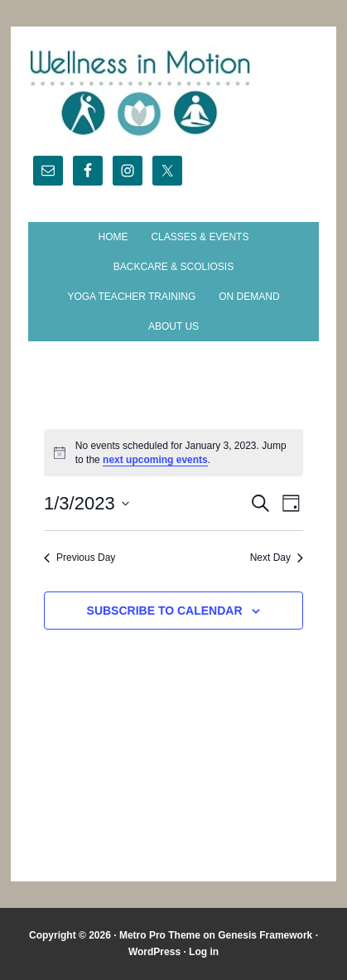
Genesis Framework (265, 935)
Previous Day (80, 558)
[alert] (173, 453)
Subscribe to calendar (165, 611)
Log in (204, 952)
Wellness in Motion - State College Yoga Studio (174, 93)
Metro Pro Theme (160, 935)
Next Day (277, 558)
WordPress (154, 952)
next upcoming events (155, 460)
